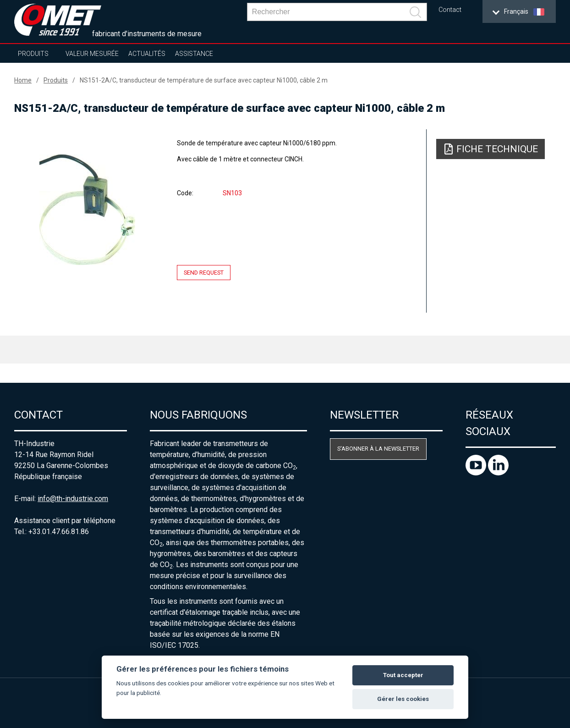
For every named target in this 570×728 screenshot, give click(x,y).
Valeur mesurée (92, 54)
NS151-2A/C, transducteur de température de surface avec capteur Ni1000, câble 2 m (204, 80)
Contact (450, 10)
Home (23, 80)
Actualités (147, 54)
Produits (33, 54)
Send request (204, 273)
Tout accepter (403, 675)
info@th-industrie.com (73, 499)
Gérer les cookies (403, 699)
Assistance (194, 54)
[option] (87, 210)
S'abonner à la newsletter (378, 449)
